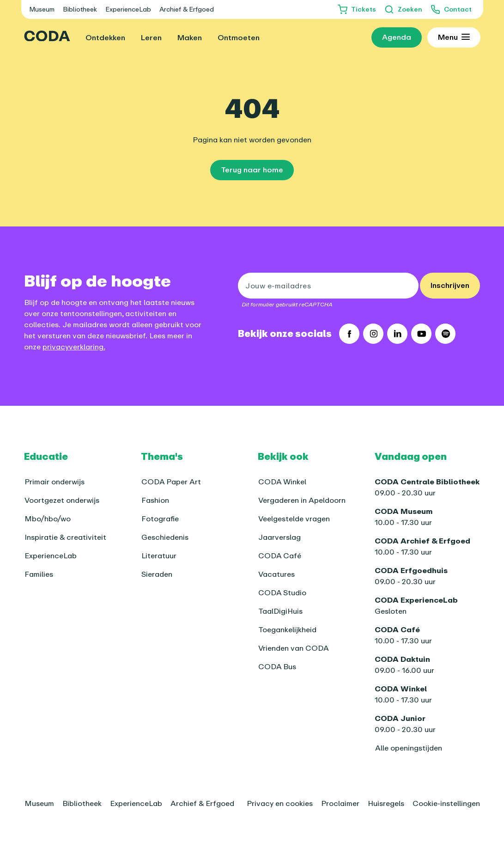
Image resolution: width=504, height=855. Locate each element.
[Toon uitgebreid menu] (454, 37)
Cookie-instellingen (446, 803)
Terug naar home (252, 170)
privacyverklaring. (74, 347)
